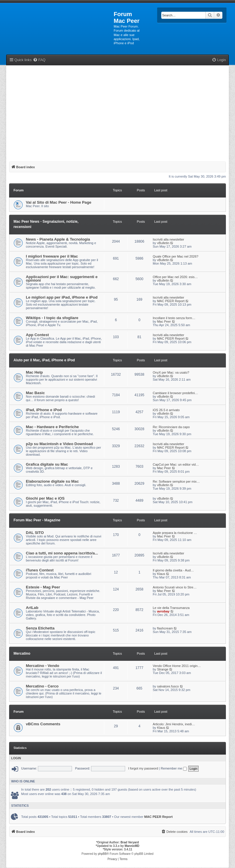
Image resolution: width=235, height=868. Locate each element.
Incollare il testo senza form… (174, 318)
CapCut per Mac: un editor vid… (176, 464)
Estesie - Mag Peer (43, 587)
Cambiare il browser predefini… (175, 393)
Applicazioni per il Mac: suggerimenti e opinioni (62, 279)
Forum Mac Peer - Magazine (37, 520)
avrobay (163, 611)
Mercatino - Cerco (42, 686)
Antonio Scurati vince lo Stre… (175, 587)
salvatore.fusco (168, 686)
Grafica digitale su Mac (47, 464)
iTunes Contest (40, 570)
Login (16, 758)
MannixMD (132, 846)
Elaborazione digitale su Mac (52, 481)
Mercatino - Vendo (43, 666)
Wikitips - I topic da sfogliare (52, 318)
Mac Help (34, 372)
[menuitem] (39, 60)
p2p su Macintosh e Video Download (59, 444)
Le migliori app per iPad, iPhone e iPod (62, 297)
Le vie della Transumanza (171, 608)
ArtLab (32, 608)
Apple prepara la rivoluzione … (175, 533)
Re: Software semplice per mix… (176, 481)
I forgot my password (143, 768)
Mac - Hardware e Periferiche (52, 427)
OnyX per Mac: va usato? (171, 372)
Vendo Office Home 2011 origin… (177, 666)
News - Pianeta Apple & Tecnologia (58, 239)
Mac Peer (164, 321)
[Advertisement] (117, 112)
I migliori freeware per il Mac (52, 256)
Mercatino (22, 653)
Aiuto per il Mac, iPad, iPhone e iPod (44, 360)
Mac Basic (35, 393)
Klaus (161, 574)
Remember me (174, 768)
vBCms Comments (43, 724)
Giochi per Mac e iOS (45, 498)
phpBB (102, 854)
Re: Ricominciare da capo (171, 427)
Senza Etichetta (40, 628)
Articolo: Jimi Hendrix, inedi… (174, 724)
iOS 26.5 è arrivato (166, 410)
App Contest (37, 335)
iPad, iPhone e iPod (44, 410)
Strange (163, 669)
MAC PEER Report (171, 301)
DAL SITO (35, 533)
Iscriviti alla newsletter (168, 239)
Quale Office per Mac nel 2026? (176, 256)
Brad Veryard (130, 842)
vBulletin (163, 243)
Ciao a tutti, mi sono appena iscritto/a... (62, 553)
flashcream (165, 628)
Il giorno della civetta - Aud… (173, 570)
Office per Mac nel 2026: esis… (175, 277)
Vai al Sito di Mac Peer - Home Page (59, 202)
